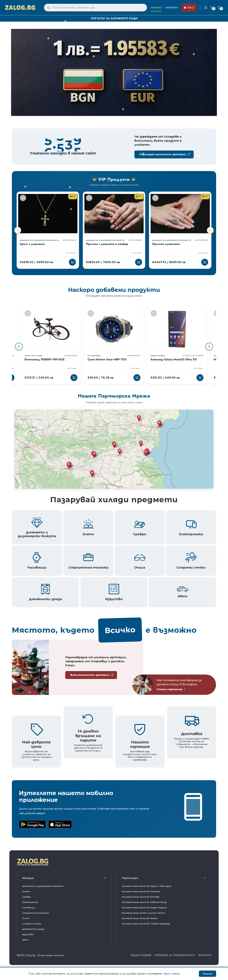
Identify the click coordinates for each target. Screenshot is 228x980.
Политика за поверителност (175, 955)
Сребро (27, 897)
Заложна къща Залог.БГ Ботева (141, 897)
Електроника (30, 902)
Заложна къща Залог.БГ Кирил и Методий (146, 886)
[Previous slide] (19, 347)
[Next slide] (209, 347)
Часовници (29, 908)
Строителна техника (36, 913)
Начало (156, 8)
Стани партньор (171, 689)
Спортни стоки (32, 924)
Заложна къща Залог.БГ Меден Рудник (144, 908)
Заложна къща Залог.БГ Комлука (141, 891)
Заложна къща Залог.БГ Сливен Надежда (146, 924)
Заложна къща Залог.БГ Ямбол (140, 918)
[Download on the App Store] (60, 824)
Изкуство (28, 934)
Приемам (207, 974)
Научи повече (171, 974)
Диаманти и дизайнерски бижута (43, 886)
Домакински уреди (33, 929)
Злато (26, 891)
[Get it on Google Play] (32, 824)
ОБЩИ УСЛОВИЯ (141, 955)
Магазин (172, 8)
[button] (145, 453)
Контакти (205, 955)
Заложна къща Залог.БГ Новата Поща (144, 902)
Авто (25, 940)
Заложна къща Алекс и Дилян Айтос (143, 913)
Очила (26, 918)
